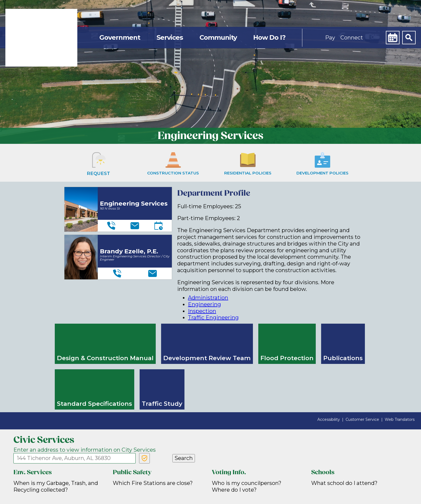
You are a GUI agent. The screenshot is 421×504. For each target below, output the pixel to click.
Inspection (202, 311)
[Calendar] (393, 38)
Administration (208, 298)
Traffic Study (162, 404)
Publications (343, 358)
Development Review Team (207, 358)
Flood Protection (287, 358)
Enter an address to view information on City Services (85, 450)
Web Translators (400, 419)
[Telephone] (111, 226)
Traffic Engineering (213, 317)
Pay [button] (330, 38)
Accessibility (329, 419)
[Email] (135, 226)
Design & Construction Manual (105, 358)
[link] (41, 38)
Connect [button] (352, 38)
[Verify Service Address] (144, 458)
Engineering (204, 304)
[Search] (409, 38)
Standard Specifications (95, 404)
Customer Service (362, 419)
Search (184, 458)
